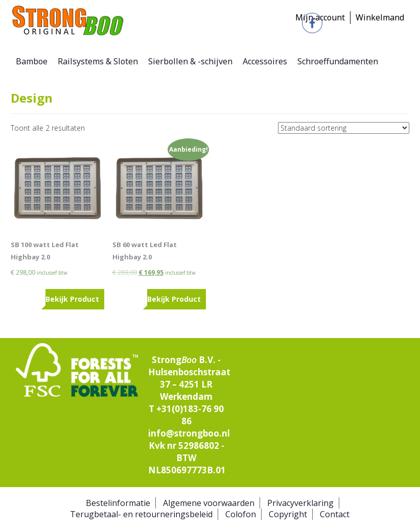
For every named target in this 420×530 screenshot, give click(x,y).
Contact (335, 514)
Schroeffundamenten (338, 61)
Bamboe (32, 61)
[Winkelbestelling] (344, 128)
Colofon (241, 514)
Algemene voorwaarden (209, 503)
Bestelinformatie (118, 503)
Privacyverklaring (300, 503)
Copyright (288, 514)
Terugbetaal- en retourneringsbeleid (141, 514)
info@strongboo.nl (189, 433)
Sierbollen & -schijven (190, 61)
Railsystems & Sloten (98, 61)
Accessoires (265, 61)
